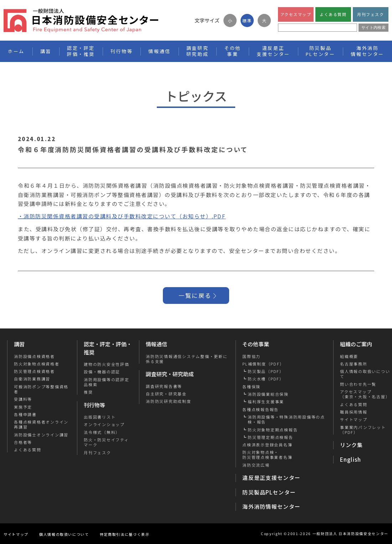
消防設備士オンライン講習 (41, 435)
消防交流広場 (256, 465)
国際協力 (251, 356)
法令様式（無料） (102, 432)
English (351, 459)
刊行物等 (94, 405)
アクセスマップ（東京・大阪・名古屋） (365, 394)
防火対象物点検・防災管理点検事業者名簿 (267, 455)
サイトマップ (353, 419)
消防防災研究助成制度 (169, 401)
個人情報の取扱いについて (64, 534)
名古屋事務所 (353, 364)
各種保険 (251, 387)
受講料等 (23, 399)
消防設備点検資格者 (34, 356)
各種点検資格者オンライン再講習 (41, 424)
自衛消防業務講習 (32, 379)
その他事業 (256, 344)
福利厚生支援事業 (266, 401)
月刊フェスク (370, 14)
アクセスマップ (296, 14)
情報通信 (156, 344)
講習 (19, 344)
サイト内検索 (373, 27)
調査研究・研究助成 (170, 374)
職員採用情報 (353, 412)
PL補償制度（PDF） (263, 364)
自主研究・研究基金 (166, 394)
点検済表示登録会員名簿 (267, 445)
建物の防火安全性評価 (107, 364)
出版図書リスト (100, 417)
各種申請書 (25, 414)
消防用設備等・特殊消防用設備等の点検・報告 (286, 419)
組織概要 (349, 356)
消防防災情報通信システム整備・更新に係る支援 (187, 359)
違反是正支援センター (271, 478)
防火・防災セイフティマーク (106, 442)
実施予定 (23, 407)
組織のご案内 (356, 344)
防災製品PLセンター (269, 492)
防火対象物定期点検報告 (273, 430)
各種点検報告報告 (261, 409)
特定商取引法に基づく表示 (125, 534)
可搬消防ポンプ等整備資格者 (41, 389)
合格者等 (23, 442)
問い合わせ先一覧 (358, 384)
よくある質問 (333, 14)
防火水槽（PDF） (266, 379)
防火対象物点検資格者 (37, 364)
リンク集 (352, 445)
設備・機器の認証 (102, 372)
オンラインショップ (104, 424)
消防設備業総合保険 (268, 394)
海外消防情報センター (367, 51)
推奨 (88, 392)
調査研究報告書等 (164, 386)
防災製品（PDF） (266, 371)
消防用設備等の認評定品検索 (107, 382)
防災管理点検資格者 (34, 371)
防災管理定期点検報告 (270, 437)
